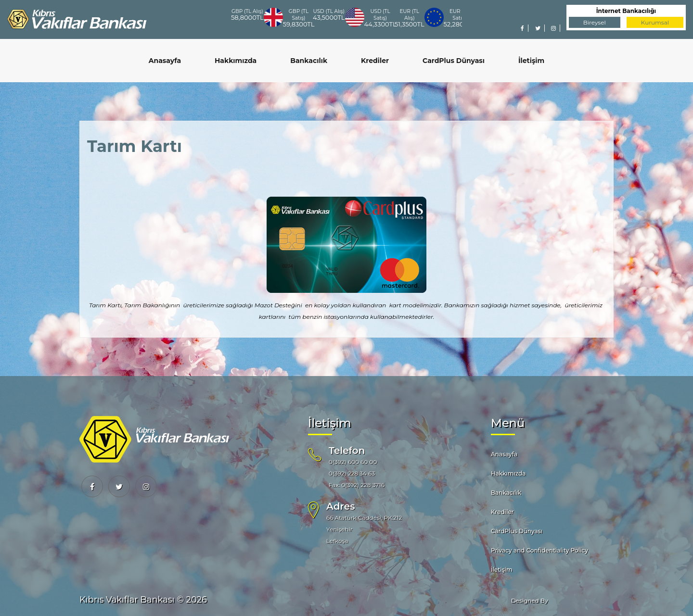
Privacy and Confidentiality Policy (539, 550)
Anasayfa (165, 61)
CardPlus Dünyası (454, 61)
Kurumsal (655, 22)
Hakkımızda (236, 61)
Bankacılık (309, 61)
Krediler (375, 61)
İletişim (531, 61)
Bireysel (595, 22)
